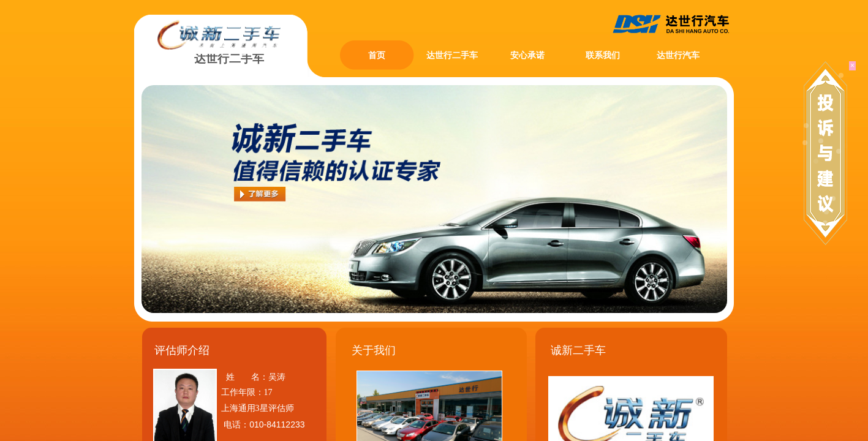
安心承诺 (527, 55)
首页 (377, 55)
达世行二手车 (452, 55)
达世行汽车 (678, 55)
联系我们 (603, 55)
